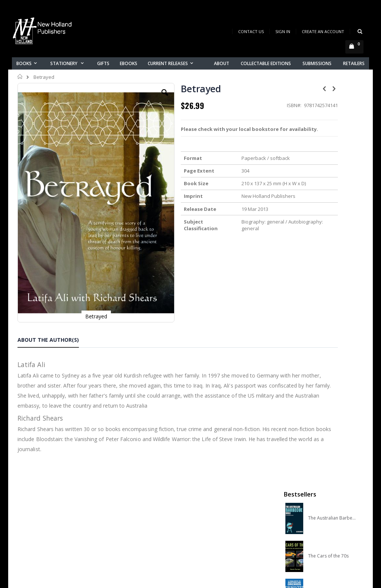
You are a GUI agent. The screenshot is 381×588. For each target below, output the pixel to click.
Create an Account (323, 31)
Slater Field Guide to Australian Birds (332, 274)
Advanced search (129, 524)
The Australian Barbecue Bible (332, 122)
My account (121, 505)
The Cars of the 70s (328, 160)
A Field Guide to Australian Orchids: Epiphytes (332, 198)
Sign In (283, 31)
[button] (135, 98)
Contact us (120, 495)
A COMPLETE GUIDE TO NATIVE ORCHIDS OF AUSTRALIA (332, 236)
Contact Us (251, 31)
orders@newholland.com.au (52, 517)
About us (118, 486)
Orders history (124, 515)
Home (20, 77)
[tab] (54, 281)
